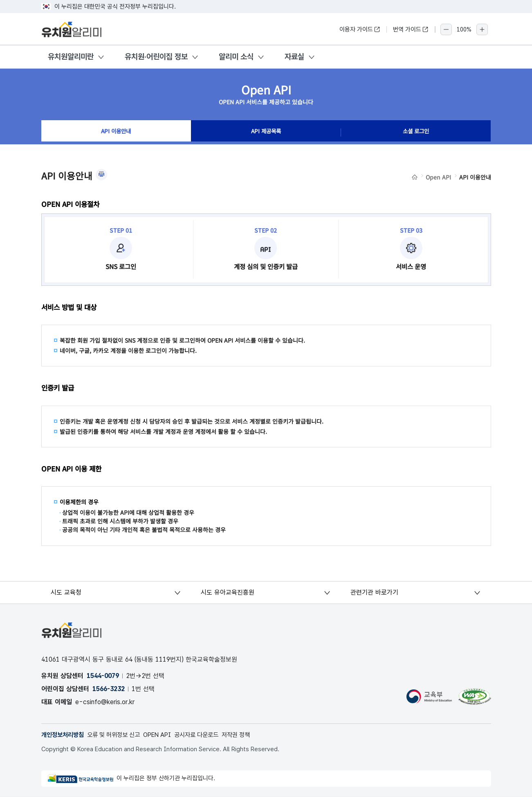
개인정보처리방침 (64, 735)
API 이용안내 (116, 132)
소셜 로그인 (416, 132)
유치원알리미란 (71, 57)
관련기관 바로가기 (375, 592)
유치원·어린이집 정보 (156, 57)
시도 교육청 (67, 592)
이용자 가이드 (360, 29)
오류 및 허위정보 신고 (119, 735)
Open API (438, 177)
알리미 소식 (236, 57)
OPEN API (167, 735)
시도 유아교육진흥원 (228, 592)
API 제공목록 (266, 132)
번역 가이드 (411, 29)
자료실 (294, 57)
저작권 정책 (252, 735)
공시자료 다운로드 (209, 735)
